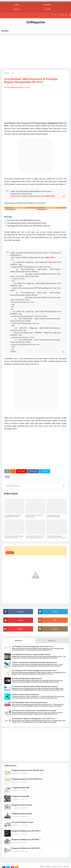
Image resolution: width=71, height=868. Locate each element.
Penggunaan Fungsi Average (22, 801)
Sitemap (66, 862)
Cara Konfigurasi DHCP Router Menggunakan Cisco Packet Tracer (34, 666)
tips (8, 472)
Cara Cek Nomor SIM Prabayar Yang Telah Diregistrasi (14, 533)
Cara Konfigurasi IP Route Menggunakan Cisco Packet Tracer (33, 642)
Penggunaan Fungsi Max (20, 792)
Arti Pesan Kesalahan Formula (22, 818)
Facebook (33, 467)
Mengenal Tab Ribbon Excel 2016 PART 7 (26, 835)
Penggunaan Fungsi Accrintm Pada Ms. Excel (28, 766)
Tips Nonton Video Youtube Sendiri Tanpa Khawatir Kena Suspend (34, 706)
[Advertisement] (35, 48)
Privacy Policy (57, 862)
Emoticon (10, 548)
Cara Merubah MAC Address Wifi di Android (34, 512)
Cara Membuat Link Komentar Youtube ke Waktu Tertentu (31, 650)
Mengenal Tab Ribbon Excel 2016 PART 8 (26, 827)
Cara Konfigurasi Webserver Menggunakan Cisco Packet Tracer (34, 714)
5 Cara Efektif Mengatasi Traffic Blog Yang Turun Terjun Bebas (56, 534)
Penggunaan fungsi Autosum (22, 809)
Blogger (66, 865)
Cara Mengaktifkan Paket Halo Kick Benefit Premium (30, 698)
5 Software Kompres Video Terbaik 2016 (25, 690)
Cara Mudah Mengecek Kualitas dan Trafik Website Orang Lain (29, 221)
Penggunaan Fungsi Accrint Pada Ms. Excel (27, 775)
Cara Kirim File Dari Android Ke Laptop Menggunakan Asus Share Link (35, 534)
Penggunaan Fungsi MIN (20, 783)
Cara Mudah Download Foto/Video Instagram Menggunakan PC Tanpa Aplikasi (54, 513)
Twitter (45, 467)
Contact (48, 862)
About (42, 862)
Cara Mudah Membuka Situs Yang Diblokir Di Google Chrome (13, 513)
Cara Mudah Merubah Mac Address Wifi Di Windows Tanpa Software (35, 682)
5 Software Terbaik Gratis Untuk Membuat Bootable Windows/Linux (34, 658)
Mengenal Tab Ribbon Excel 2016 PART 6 (26, 844)
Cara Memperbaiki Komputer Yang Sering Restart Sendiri (27, 219)
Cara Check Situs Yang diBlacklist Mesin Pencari (24, 216)
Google (21, 467)
